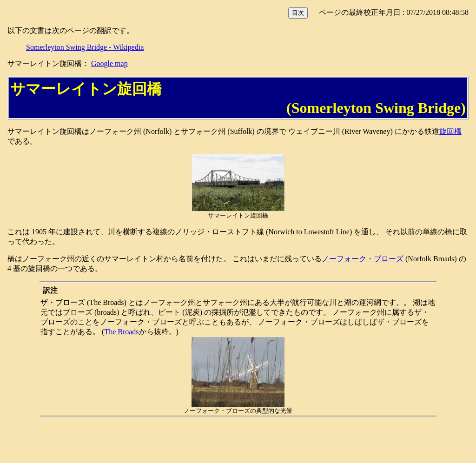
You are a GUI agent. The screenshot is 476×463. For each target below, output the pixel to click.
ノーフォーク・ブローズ (363, 259)
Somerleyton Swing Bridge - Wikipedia (85, 47)
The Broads (121, 332)
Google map (109, 63)
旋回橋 (450, 131)
